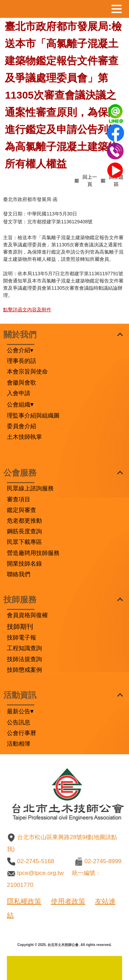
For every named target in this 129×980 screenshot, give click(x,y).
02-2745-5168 (36, 861)
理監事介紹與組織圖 (33, 415)
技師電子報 (21, 637)
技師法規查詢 (24, 659)
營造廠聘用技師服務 (33, 553)
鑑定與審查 (21, 510)
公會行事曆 (21, 733)
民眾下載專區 (24, 542)
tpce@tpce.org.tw (40, 873)
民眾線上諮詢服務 (30, 488)
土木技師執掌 (24, 437)
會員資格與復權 (27, 615)
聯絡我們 (19, 574)
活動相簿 (19, 744)
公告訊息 (19, 722)
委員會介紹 (21, 426)
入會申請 (19, 393)
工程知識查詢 (24, 648)
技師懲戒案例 (24, 670)
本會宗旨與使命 (27, 371)
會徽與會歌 (21, 382)
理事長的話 (21, 361)
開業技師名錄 (24, 564)
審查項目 (19, 499)
